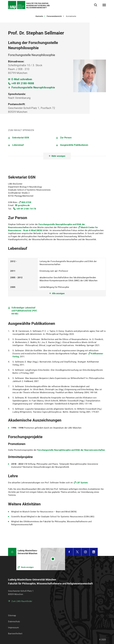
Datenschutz (14, 622)
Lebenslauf (18, 145)
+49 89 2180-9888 (23, 83)
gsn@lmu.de (24, 205)
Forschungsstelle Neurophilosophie (33, 87)
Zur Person (66, 138)
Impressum (13, 628)
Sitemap (12, 616)
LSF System (82, 483)
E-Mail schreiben (22, 79)
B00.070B (26, 202)
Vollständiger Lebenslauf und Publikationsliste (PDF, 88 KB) (24, 311)
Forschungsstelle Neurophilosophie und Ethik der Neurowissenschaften (71, 450)
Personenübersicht (54, 16)
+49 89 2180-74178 (26, 209)
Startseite (39, 16)
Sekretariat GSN (21, 138)
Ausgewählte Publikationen (74, 145)
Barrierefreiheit (15, 634)
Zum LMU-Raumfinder (22, 601)
